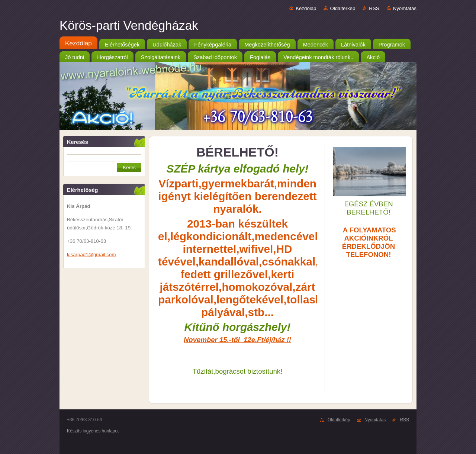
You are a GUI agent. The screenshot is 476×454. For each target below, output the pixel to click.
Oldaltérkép (342, 8)
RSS (374, 8)
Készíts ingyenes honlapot (93, 431)
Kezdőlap (306, 8)
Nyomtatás (405, 8)
